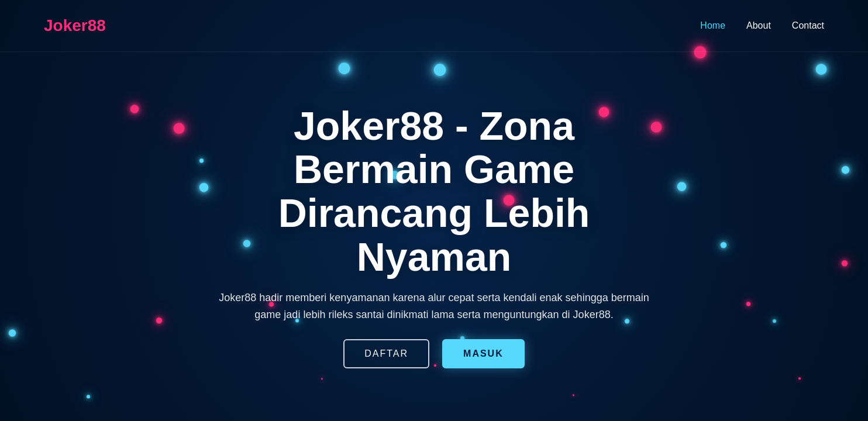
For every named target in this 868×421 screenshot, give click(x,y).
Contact (808, 25)
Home (713, 25)
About (759, 25)
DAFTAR (386, 353)
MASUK (483, 353)
